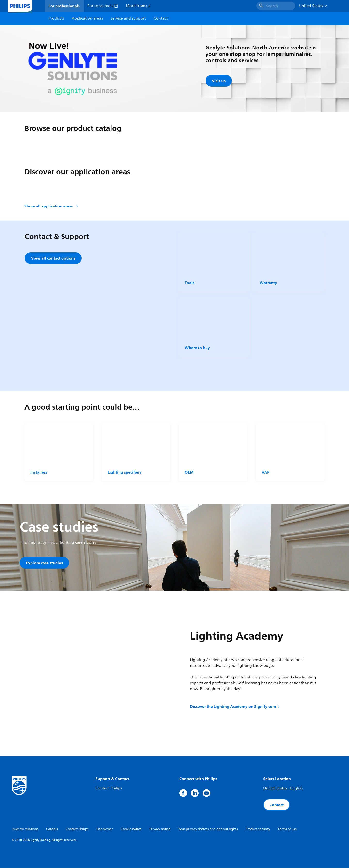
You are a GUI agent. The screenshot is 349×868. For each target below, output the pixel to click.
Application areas (87, 18)
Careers (52, 829)
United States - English (283, 788)
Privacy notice (160, 829)
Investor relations (25, 829)
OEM (189, 472)
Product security (258, 829)
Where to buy (197, 348)
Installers (39, 472)
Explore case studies (44, 563)
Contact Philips (109, 788)
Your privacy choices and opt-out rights (208, 829)
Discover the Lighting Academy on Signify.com (235, 706)
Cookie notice (131, 829)
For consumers (103, 6)
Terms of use (287, 829)
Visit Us (219, 81)
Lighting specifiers (124, 472)
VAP (266, 472)
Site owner (105, 829)
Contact (277, 805)
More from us (138, 6)
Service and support (128, 18)
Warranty (268, 283)
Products (56, 18)
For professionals (64, 6)
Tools (190, 283)
